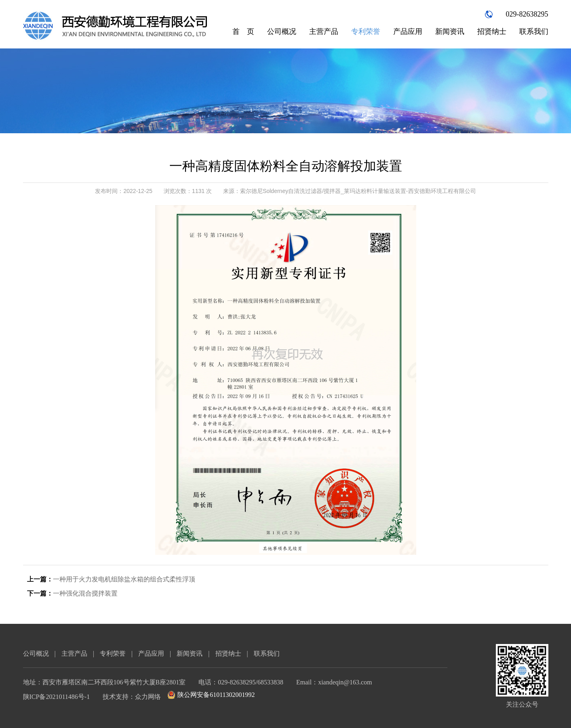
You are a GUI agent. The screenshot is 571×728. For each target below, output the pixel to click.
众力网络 (148, 697)
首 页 (243, 31)
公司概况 (282, 31)
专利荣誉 (366, 31)
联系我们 (534, 31)
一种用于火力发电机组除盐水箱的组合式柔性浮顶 (124, 579)
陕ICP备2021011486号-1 (57, 697)
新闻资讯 (450, 31)
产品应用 (408, 31)
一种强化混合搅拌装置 (85, 593)
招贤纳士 (492, 31)
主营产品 (324, 31)
